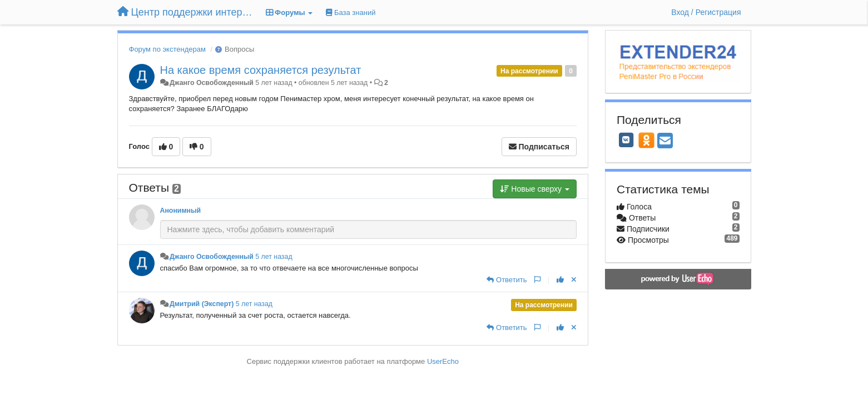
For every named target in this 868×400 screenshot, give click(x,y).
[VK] (626, 140)
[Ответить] (507, 280)
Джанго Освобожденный (212, 83)
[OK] (646, 140)
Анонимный (181, 211)
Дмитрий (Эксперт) (202, 304)
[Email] (665, 141)
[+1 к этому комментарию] (560, 280)
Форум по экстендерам (167, 49)
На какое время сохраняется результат (261, 70)
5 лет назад (274, 257)
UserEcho (443, 361)
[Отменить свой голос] (574, 280)
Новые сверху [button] (535, 189)
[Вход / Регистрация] (706, 12)
